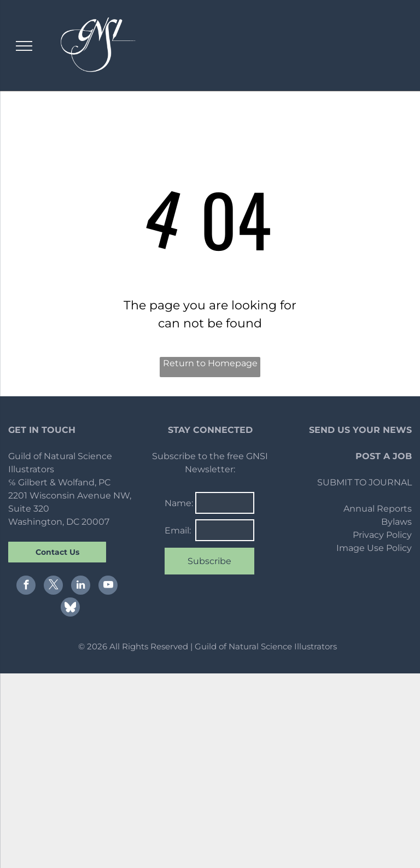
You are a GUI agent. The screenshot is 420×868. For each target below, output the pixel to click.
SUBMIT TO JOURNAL (364, 482)
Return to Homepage (210, 363)
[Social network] (70, 608)
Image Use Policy (374, 548)
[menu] (24, 46)
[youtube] (108, 587)
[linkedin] (81, 587)
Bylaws (396, 522)
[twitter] (53, 587)
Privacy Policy (382, 535)
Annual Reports (378, 509)
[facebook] (26, 587)
